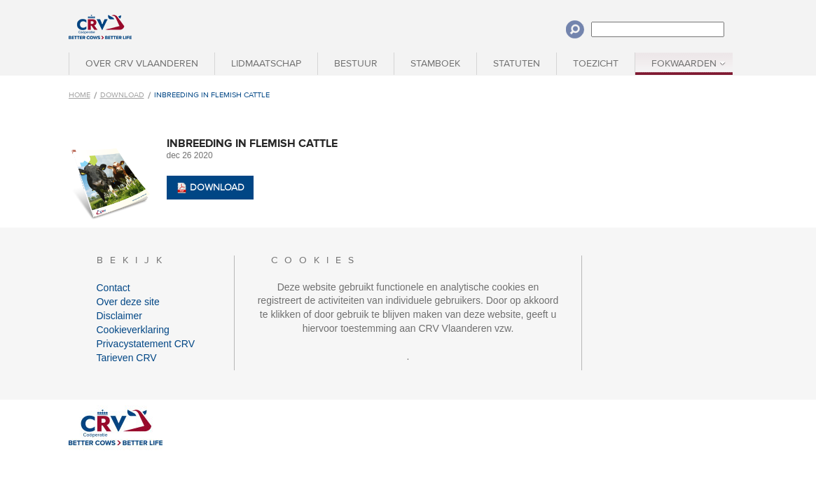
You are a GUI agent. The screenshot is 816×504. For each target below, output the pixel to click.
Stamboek (435, 64)
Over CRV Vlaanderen (142, 64)
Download (122, 95)
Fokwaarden (684, 64)
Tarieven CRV (127, 358)
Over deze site (128, 302)
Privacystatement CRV (146, 344)
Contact (113, 288)
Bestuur (356, 64)
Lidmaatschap (266, 64)
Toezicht (596, 64)
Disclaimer (119, 316)
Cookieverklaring (133, 330)
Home (79, 95)
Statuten (517, 64)
